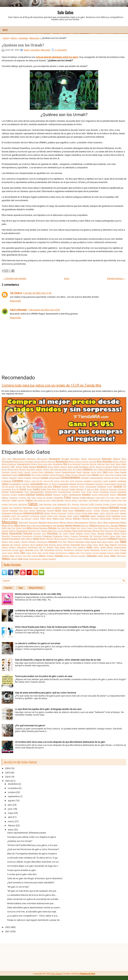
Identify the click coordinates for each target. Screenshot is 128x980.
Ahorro (22, 462)
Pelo (102, 531)
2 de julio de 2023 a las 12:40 (37, 293)
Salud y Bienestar (19, 310)
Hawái (36, 508)
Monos (29, 526)
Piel (60, 533)
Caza (15, 475)
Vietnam (14, 559)
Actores (84, 459)
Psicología (84, 536)
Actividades (75, 459)
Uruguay (19, 556)
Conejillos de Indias (111, 478)
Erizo (83, 492)
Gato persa (13, 504)
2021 (8, 931)
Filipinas (22, 498)
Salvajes (6, 545)
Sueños (96, 547)
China (68, 475)
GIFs (69, 504)
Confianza (6, 481)
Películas (88, 531)
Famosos (122, 494)
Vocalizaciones (35, 559)
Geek (55, 504)
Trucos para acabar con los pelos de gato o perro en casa (44, 676)
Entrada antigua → (116, 278)
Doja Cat (15, 489)
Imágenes (80, 510)
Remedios (32, 542)
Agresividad (7, 461)
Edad (44, 489)
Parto (50, 531)
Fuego (117, 498)
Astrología (77, 464)
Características (69, 472)
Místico (11, 526)
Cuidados (122, 481)
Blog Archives (36, 588)
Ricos (60, 542)
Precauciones (16, 536)
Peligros (96, 531)
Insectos (123, 511)
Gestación (62, 504)
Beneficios (42, 467)
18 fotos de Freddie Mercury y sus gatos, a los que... (33, 845)
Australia (85, 464)
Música (93, 525)
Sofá (40, 547)
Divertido (118, 486)
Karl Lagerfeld (23, 516)
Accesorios (55, 459)
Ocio (59, 528)
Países (106, 528)
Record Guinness (61, 539)
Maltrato (77, 519)
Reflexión (113, 539)
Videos (6, 559)
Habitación (18, 508)
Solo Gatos (65, 12)
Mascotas (34, 38)
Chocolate (82, 475)
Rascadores (15, 539)
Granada (98, 504)
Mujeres (77, 525)
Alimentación (62, 461)
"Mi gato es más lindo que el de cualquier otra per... (32, 891)
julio (10, 805)
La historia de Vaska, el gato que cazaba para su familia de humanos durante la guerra (57, 611)
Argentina (58, 464)
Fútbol (14, 500)
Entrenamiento (37, 492)
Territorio (104, 550)
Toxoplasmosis (61, 553)
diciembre (13, 784)
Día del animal (8, 487)
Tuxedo (117, 553)
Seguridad (75, 545)
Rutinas (111, 542)
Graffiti (91, 504)
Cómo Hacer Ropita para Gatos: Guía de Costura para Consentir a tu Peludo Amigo (55, 627)
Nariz (108, 526)
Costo (72, 481)
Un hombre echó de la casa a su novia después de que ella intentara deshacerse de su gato (60, 742)
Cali (74, 469)
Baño (124, 464)
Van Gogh (27, 556)
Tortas (52, 553)
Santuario (25, 545)
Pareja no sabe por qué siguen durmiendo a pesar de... (34, 920)
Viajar (100, 556)
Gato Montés (94, 500)
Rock (65, 542)
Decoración (64, 484)
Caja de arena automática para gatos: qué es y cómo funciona (45, 693)
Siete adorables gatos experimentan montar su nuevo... (34, 908)
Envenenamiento (65, 492)
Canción (27, 472)
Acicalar (65, 459)
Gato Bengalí (58, 500)
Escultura (122, 492)
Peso (44, 533)
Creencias (79, 481)
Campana (6, 472)
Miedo (5, 526)
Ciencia (95, 475)
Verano (67, 556)
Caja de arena (60, 469)
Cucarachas (97, 481)
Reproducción (42, 542)
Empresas (122, 489)
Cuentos (113, 481)
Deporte (73, 484)
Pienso (66, 533)
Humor (58, 510)
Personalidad (16, 533)
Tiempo (116, 550)
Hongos (32, 511)
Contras (27, 481)
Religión (25, 542)
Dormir (23, 489)
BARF (13, 467)
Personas (28, 533)
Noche (36, 528)
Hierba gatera (86, 508)
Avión (113, 464)
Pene (116, 531)
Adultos (117, 459)
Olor (78, 528)
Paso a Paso (58, 531)
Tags (21, 588)
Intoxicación (62, 513)
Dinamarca (74, 487)
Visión (26, 559)
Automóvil (101, 464)
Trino (82, 553)
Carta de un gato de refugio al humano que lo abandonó (35, 878)
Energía (5, 492)
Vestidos (82, 556)
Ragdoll (5, 539)
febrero (12, 826)
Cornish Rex (48, 481)
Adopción (107, 459)
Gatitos (29, 500)
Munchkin (85, 526)
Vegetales (50, 556)
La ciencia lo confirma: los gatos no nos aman (38, 643)
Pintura (79, 533)
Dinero (82, 487)
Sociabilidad (33, 547)
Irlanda (84, 513)
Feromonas (14, 498)
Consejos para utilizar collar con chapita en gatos (32, 837)
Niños (30, 528)
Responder (15, 301)
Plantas (101, 533)
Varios (42, 556)
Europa (95, 495)
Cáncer (20, 472)
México (100, 523)
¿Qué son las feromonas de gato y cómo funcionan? (33, 849)
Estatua (65, 495)
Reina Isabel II (15, 542)
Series (95, 545)
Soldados (50, 547)
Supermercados (120, 547)
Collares (5, 478)
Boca (70, 467)
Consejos (18, 481)
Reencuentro (103, 539)
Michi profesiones (111, 522)
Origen (89, 528)
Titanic (28, 553)
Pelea (81, 531)
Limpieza (101, 516)
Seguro (84, 545)
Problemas (47, 536)
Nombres (43, 528)
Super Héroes (107, 547)
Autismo (93, 464)
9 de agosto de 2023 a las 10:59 (44, 310)
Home (6, 38)
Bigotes (57, 467)
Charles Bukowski (57, 475)
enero (11, 830)
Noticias (52, 528)
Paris (38, 531)
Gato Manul (83, 500)
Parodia (44, 531)
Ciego (89, 475)
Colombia (13, 478)
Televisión (59, 550)
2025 (8, 773)
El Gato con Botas (92, 489)
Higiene (96, 508)
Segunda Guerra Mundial (59, 545)
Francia (75, 498)
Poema (109, 533)
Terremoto (95, 550)
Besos (51, 467)
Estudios (86, 494)
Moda (23, 526)
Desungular (122, 484)
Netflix (4, 528)
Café (51, 469)
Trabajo (71, 553)
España (21, 495)
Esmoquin (6, 495)
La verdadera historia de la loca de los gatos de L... (32, 895)
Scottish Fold (42, 545)
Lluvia (124, 516)
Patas (75, 531)
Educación (65, 489)
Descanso (90, 484)
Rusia (94, 542)
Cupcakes (25, 484)
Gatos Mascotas (45, 504)
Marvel (124, 519)
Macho (43, 519)
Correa (57, 481)
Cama (101, 469)
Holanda (5, 511)
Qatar (118, 536)
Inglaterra (114, 510)
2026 (8, 768)
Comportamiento (70, 478)
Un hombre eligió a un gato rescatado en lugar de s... (33, 866)
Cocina (118, 475)
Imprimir (89, 511)
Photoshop (52, 533)
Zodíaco (45, 559)
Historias (114, 508)
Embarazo (104, 489)
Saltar (117, 542)
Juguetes (6, 516)
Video (113, 556)
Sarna (32, 545)
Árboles (34, 464)
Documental (6, 489)
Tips (22, 553)
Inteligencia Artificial (33, 513)
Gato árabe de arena (42, 500)
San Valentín (15, 545)
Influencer (105, 511)
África (124, 459)
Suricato (15, 550)
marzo (11, 821)
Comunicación (96, 478)
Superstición (7, 550)
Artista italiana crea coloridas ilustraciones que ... (31, 903)
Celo (33, 475)
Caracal (58, 472)
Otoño (100, 528)
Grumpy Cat (121, 504)
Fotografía (58, 498)
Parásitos (32, 531)
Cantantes (49, 472)
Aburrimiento (42, 459)
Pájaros (123, 528)
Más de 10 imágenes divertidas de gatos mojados (32, 854)
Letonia (76, 516)
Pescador (37, 533)
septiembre (14, 796)
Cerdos (38, 475)
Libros (93, 516)
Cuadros (88, 481)
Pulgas (112, 536)
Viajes (106, 556)
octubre (12, 792)
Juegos (123, 513)
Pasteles (68, 531)
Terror (110, 550)
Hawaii (42, 508)
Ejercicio (80, 489)
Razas (36, 539)
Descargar (100, 484)
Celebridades (24, 475)
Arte (65, 464)
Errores (96, 492)
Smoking (12, 547)
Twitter (123, 553)
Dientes (65, 486)
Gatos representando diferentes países (27, 833)
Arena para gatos (45, 464)
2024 (9, 459)
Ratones (29, 539)
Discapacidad (91, 487)
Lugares (36, 519)
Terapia (86, 550)
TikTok (16, 553)
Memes (63, 522)
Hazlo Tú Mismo (54, 508)
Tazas (36, 550)
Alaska (37, 462)
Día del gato (21, 487)
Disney (110, 487)
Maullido (43, 522)
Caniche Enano (37, 472)
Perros (5, 533)
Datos (46, 484)
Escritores (104, 492)
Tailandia (29, 550)
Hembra (66, 508)
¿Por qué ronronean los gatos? (30, 726)
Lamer (43, 516)
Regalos (5, 542)
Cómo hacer (54, 478)
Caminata (122, 469)
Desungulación (110, 484)
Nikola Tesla (21, 528)
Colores (28, 478)
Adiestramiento (94, 459)
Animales (107, 461)
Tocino (34, 553)
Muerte (69, 525)
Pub (91, 536)
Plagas (94, 533)
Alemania (51, 462)
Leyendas (23, 38)
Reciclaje (50, 539)
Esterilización (75, 495)
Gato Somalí (23, 504)
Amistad (93, 462)
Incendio (97, 511)
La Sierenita (34, 516)
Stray (75, 547)
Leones (70, 516)
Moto (55, 526)
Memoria (70, 523)
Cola (124, 475)
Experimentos (104, 495)
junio (10, 809)
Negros (123, 525)
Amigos (86, 462)
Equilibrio (76, 492)
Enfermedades (17, 492)
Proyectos (74, 536)
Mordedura (47, 526)
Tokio (40, 553)
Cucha (106, 481)
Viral (20, 559)
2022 (8, 927)
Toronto (45, 553)
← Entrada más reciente (14, 278)
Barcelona (6, 467)
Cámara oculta (111, 469)
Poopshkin (6, 536)
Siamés (113, 545)
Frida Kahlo (100, 498)
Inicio (5, 30)
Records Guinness (76, 539)
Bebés (26, 467)
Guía (11, 508)
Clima (112, 475)
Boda (76, 467)
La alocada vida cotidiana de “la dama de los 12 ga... (33, 858)
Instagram (7, 513)
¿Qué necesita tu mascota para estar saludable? (31, 883)
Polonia (123, 533)
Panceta (5, 531)
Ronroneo (80, 542)
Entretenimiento (51, 492)
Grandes (106, 504)
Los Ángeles (14, 519)
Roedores (71, 542)
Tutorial (110, 553)
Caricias (86, 472)
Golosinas (84, 504)
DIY (125, 486)
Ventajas (59, 556)
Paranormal (22, 531)
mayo (11, 813)
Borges (92, 467)
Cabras (46, 469)
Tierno (4, 553)
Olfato (73, 528)
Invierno (78, 513)
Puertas (105, 536)
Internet (54, 513)
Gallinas (21, 500)
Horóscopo (41, 510)
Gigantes (75, 504)
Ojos (68, 528)
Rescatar (53, 542)
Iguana (71, 511)
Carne (99, 472)
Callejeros (88, 469)
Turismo (95, 553)
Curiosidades (37, 484)
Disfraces (102, 486)
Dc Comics (53, 484)
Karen (14, 516)
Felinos (5, 498)
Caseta (123, 472)
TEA (41, 550)
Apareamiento (24, 464)
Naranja (101, 526)
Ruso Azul (102, 542)
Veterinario (92, 556)
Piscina (87, 533)
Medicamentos (53, 523)
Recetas (43, 539)
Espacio (14, 495)
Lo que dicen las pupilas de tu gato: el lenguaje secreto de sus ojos (48, 709)
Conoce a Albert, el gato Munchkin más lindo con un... (34, 862)
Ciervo (102, 475)
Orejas (83, 528)
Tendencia (79, 550)
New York (11, 528)
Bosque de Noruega (104, 467)
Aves (108, 464)
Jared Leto (109, 513)
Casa (117, 472)
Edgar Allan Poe (53, 489)
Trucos (88, 553)
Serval (101, 545)
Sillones (5, 547)
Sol (44, 547)
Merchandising (81, 522)
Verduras (74, 556)
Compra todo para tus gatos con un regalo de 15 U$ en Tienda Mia (51, 385)
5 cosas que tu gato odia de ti (22, 874)
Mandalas (86, 519)
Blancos (64, 467)
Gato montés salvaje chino (111, 500)
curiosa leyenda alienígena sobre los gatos (57, 57)
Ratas (23, 539)
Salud (123, 542)
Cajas (70, 469)
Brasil (116, 467)
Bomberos (84, 467)
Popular (8, 588)
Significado (122, 545)
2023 (4, 459)
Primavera (37, 536)
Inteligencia (17, 513)
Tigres (10, 553)
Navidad (115, 526)
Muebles (61, 526)
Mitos (17, 525)
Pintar (72, 533)
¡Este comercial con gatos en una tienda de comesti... (33, 899)
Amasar (79, 462)
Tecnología (49, 550)
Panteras (12, 531)
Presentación (27, 536)
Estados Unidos (44, 494)
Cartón (111, 472)
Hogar (123, 508)
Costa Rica (65, 481)
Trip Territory (16, 293)
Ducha (29, 489)
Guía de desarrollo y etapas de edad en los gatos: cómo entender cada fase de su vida (58, 660)
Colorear (20, 478)
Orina (95, 528)
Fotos (68, 497)
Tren (78, 553)
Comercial (36, 478)
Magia (49, 519)
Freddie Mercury (87, 498)
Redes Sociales (91, 539)
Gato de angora (71, 500)
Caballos (39, 469)
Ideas (65, 510)
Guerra (5, 508)
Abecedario (31, 459)
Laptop (50, 516)
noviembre (13, 788)
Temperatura (69, 550)
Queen (124, 536)
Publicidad (97, 536)
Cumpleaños (15, 484)
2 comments (61, 50)
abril (10, 817)
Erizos (89, 492)
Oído (63, 528)
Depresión (81, 484)
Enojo (27, 492)
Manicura (95, 519)
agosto (11, 801)
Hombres (14, 510)
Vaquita (35, 556)
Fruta (112, 498)
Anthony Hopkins (119, 462)
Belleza (33, 467)
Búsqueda (31, 469)
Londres (5, 519)
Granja (113, 504)
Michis (123, 522)
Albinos (44, 462)
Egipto (72, 489)
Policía (116, 533)
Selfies (90, 545)
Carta (105, 472)
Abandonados (19, 459)
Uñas (12, 556)
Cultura (5, 484)
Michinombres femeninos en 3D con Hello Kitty (38, 594)
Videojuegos (121, 556)
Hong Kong (23, 511)
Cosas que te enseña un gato (22, 870)
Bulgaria (23, 469)
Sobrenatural (22, 547)
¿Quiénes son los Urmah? (23, 45)
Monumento (37, 526)
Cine (107, 475)
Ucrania (5, 556)
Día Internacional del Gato (39, 486)
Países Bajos (114, 528)
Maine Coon (59, 519)
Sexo (107, 545)
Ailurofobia (29, 462)
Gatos (14, 38)
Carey (79, 472)
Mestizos (93, 523)
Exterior (113, 495)
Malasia (69, 519)
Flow (29, 498)
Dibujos (57, 486)
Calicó (79, 469)
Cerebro (45, 475)
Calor (95, 469)
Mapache (116, 519)
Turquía (103, 553)
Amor (99, 461)
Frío (107, 498)
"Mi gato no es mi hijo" (18, 887)
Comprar (85, 478)
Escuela (113, 492)
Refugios (122, 539)
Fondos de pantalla (45, 498)
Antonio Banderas (9, 464)
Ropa (88, 542)
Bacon (118, 464)
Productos (58, 536)
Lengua (62, 516)
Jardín (102, 513)
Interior (47, 513)
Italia (90, 513)
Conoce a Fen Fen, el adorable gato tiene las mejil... (32, 912)
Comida (44, 478)
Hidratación (75, 508)
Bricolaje (123, 467)
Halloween (28, 508)
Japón (96, 513)
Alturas (72, 462)
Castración (7, 475)
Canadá (14, 472)
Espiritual (30, 494)
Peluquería (109, 531)
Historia (104, 508)
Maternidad (23, 523)
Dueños (37, 489)
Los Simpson (26, 519)
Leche (56, 516)
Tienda (123, 550)
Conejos (123, 478)
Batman (19, 467)
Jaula (117, 513)
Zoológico (52, 559)
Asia (70, 464)
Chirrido (74, 475)
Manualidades (106, 519)
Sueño (89, 547)
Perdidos (122, 531)
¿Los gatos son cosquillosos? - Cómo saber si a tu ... (33, 916)
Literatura (116, 516)
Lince (108, 516)
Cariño (93, 472)
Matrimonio (33, 523)
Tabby (21, 550)
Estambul (57, 495)
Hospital (50, 511)
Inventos (71, 513)
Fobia (34, 498)
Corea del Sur (37, 481)
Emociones (113, 489)
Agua (16, 461)
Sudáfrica (81, 547)
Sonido (69, 547)
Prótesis (66, 536)
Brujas (4, 469)
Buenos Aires (13, 469)
